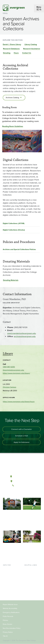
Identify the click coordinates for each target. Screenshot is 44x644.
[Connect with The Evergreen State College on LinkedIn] (29, 493)
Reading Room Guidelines (13, 126)
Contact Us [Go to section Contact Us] (27, 53)
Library (5, 13)
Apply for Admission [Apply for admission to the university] (22, 442)
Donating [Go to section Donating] (7, 53)
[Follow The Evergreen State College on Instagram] (24, 493)
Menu (39, 7)
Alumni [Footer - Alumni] (6, 594)
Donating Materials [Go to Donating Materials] (11, 280)
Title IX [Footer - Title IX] (5, 636)
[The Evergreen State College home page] (22, 466)
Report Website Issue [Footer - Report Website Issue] (10, 604)
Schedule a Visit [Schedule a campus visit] (22, 436)
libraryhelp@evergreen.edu (13, 370)
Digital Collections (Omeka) (14, 230)
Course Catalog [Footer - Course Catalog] (30, 579)
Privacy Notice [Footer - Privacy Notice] (8, 632)
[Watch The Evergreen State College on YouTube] (20, 493)
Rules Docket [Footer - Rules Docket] (7, 624)
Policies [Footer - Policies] (5, 620)
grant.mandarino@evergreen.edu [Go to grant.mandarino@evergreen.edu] (22, 333)
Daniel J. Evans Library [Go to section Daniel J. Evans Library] (12, 44)
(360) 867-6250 (9, 367)
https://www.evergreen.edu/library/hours (19, 402)
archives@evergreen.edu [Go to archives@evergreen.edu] (25, 336)
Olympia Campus (9, 387)
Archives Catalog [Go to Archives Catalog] (12, 98)
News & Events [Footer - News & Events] (30, 587)
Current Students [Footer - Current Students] (10, 569)
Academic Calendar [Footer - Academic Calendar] (32, 583)
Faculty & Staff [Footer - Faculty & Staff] (9, 587)
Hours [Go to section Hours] (16, 53)
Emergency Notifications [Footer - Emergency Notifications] (11, 612)
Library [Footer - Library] (27, 569)
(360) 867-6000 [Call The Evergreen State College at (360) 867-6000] (22, 485)
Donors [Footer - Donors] (6, 590)
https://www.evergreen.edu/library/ (16, 373)
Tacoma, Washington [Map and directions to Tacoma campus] (22, 481)
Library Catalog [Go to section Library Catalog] (31, 44)
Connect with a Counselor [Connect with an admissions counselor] (21, 429)
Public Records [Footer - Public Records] (8, 616)
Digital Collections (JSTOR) (14, 223)
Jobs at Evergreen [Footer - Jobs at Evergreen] (31, 590)
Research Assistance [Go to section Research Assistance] (32, 49)
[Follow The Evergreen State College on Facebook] (15, 493)
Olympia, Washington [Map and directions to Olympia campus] (22, 476)
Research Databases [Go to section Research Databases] (11, 49)
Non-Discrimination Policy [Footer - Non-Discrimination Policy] (12, 628)
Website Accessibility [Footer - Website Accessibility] (10, 608)
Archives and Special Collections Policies (19, 249)
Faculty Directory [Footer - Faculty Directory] (31, 572)
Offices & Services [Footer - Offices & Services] (31, 576)
